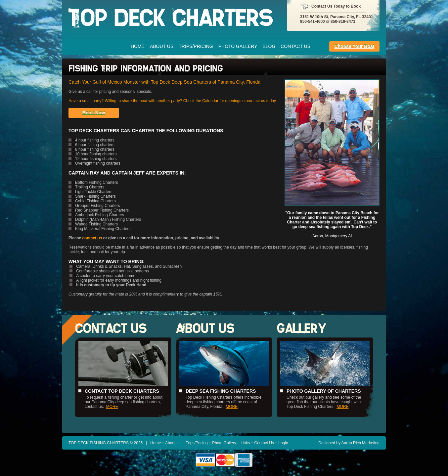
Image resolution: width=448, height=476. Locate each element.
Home (138, 46)
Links (245, 443)
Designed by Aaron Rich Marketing (349, 443)
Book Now (94, 113)
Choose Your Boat (355, 46)
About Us (162, 46)
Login (283, 443)
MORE (112, 407)
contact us (92, 238)
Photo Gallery (238, 46)
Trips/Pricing (196, 46)
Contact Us (295, 46)
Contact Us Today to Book (336, 6)
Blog (269, 46)
